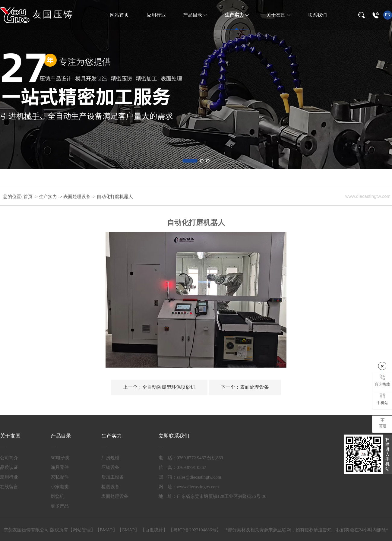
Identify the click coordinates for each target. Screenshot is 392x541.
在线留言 (9, 487)
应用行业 (156, 15)
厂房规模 (110, 458)
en (388, 15)
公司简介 (9, 458)
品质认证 (9, 467)
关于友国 (277, 15)
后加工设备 (113, 477)
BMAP (106, 530)
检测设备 (110, 487)
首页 (29, 197)
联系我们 (317, 15)
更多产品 (60, 506)
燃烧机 (57, 496)
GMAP (128, 530)
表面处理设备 (77, 197)
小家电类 (60, 487)
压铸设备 (110, 467)
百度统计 (154, 530)
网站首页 (119, 15)
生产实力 (235, 15)
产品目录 (193, 15)
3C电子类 (60, 458)
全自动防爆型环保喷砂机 (159, 387)
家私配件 (60, 477)
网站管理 (82, 530)
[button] (190, 161)
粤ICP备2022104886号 (195, 530)
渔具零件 (60, 467)
